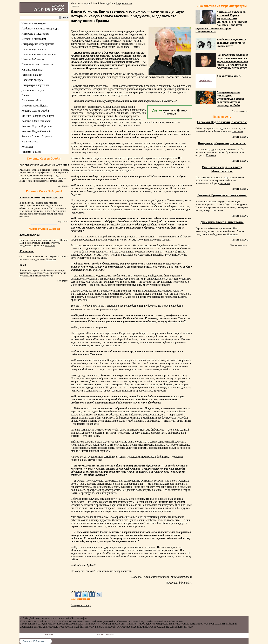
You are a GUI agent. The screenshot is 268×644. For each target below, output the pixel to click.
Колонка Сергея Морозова (37, 126)
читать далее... (240, 137)
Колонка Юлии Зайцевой (36, 121)
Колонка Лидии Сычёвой (36, 131)
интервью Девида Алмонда (175, 112)
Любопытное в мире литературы (40, 29)
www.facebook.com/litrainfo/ (133, 627)
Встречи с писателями (34, 39)
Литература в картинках (35, 85)
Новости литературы (34, 23)
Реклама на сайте (31, 152)
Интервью (75, 6)
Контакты (27, 147)
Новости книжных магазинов (39, 54)
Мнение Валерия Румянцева (38, 116)
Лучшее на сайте (31, 100)
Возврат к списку (81, 605)
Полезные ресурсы (32, 80)
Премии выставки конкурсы (38, 64)
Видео (25, 95)
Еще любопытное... (240, 111)
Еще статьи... (63, 186)
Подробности (124, 3)
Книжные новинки (32, 70)
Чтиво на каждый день (35, 106)
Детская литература (33, 90)
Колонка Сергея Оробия (35, 111)
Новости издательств (34, 49)
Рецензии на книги (32, 75)
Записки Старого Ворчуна (37, 136)
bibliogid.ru (186, 583)
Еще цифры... (63, 281)
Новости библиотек (33, 59)
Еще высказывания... (239, 245)
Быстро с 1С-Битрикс (33, 641)
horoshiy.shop (185, 627)
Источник (50, 246)
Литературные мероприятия (38, 44)
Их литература (30, 141)
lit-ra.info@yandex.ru (92, 627)
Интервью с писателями (35, 34)
